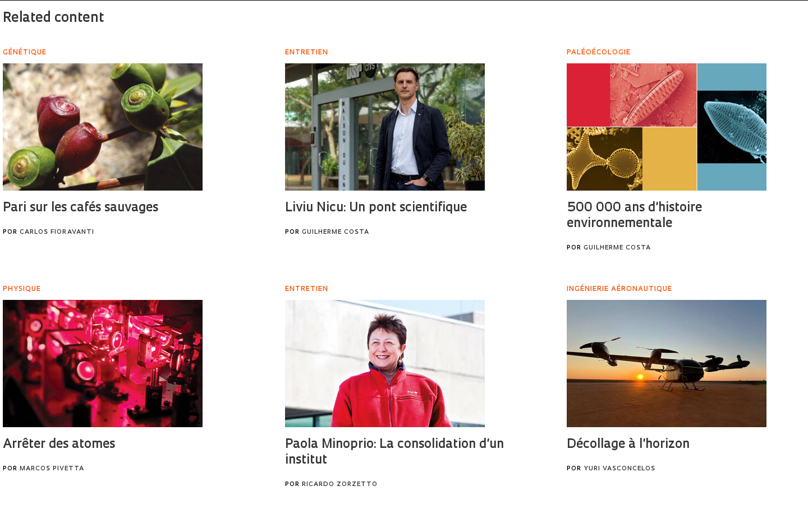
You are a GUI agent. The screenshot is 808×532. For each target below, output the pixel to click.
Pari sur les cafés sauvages (81, 208)
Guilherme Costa (336, 232)
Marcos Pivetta (52, 469)
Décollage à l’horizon (628, 445)
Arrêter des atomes (59, 445)
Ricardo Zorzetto (340, 485)
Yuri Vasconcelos (619, 469)
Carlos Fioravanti (57, 232)
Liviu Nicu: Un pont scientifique (376, 208)
